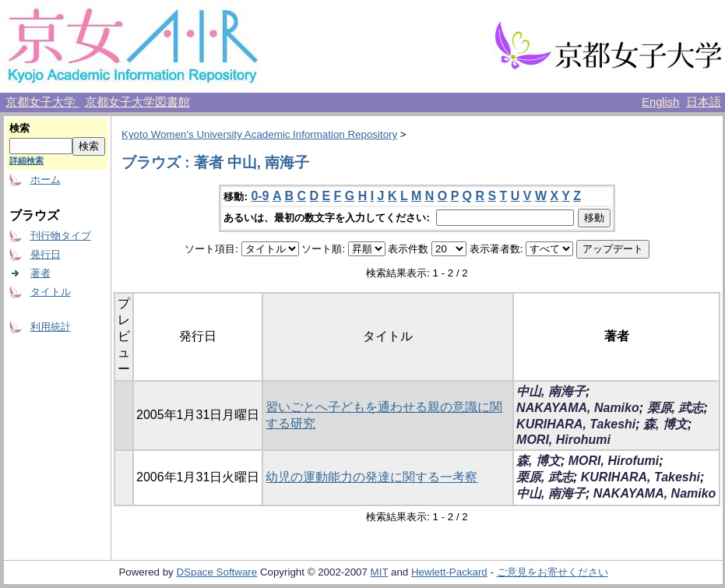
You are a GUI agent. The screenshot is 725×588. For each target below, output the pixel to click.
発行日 (46, 254)
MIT (380, 572)
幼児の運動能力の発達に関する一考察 (371, 477)
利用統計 (51, 327)
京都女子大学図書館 (137, 102)
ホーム (46, 180)
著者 (40, 273)
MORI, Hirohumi (563, 440)
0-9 (260, 196)
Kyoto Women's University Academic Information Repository (259, 134)
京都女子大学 (42, 102)
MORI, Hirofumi (614, 461)
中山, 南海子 (551, 391)
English (660, 102)
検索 (19, 128)
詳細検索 (26, 160)
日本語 (704, 102)
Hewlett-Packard (449, 572)
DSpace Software (216, 572)
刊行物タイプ (61, 236)
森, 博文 (665, 424)
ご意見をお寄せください (553, 572)
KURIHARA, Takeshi (576, 424)
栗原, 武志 (676, 408)
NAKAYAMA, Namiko (578, 408)
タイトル (51, 292)
